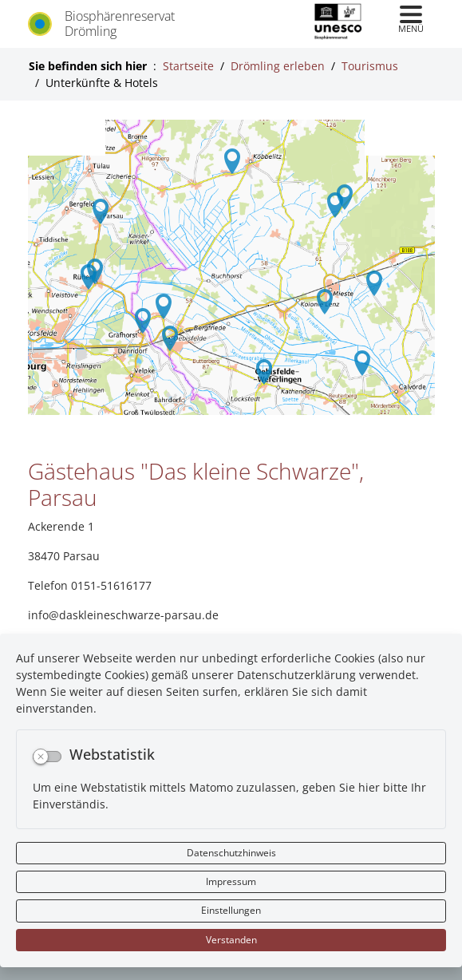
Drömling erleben (278, 66)
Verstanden (231, 940)
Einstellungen (231, 910)
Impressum (231, 881)
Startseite (188, 66)
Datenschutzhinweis (231, 853)
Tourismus (370, 66)
